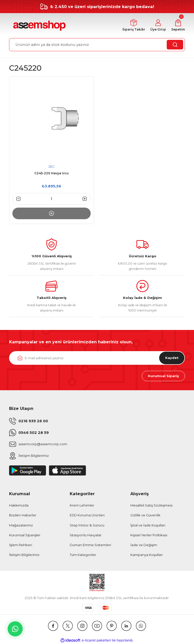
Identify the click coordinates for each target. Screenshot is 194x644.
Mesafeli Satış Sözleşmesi (151, 506)
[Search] (97, 45)
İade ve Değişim (144, 545)
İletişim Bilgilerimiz (24, 555)
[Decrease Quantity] (16, 199)
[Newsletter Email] (97, 358)
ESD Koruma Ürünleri (87, 515)
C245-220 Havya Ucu (52, 173)
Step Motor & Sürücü (87, 525)
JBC (52, 166)
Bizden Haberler (23, 515)
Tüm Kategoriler (83, 555)
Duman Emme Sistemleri (90, 545)
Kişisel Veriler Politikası (149, 535)
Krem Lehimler (82, 506)
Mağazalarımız (21, 525)
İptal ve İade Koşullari (148, 525)
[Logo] (39, 26)
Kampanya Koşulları (147, 555)
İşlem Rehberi (21, 545)
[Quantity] (52, 199)
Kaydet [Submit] (172, 358)
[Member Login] (157, 26)
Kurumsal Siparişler (25, 535)
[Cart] (178, 26)
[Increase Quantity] (87, 199)
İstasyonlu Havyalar (86, 535)
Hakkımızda (19, 506)
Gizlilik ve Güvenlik (145, 515)
